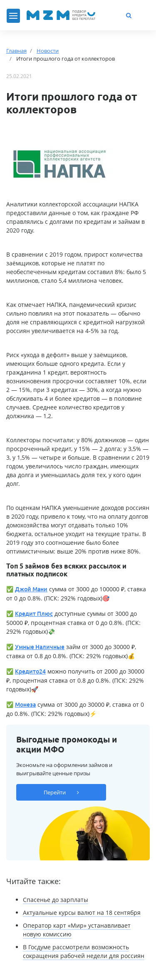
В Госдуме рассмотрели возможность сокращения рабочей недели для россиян (84, 951)
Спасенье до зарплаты (56, 900)
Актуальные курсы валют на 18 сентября (82, 913)
